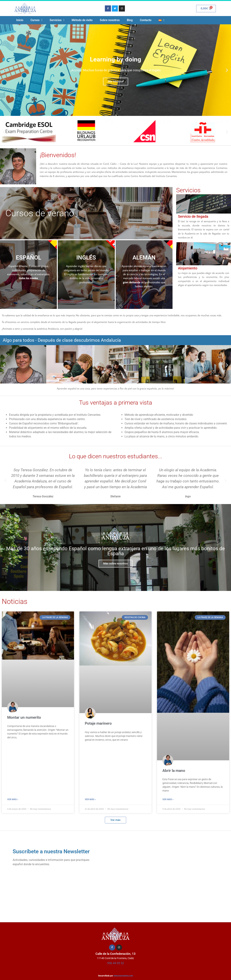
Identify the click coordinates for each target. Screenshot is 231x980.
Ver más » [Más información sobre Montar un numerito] (13, 799)
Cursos (36, 20)
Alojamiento (188, 268)
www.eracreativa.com (123, 976)
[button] (4, 70)
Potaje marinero (98, 723)
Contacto (146, 20)
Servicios (57, 20)
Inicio (20, 20)
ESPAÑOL (29, 258)
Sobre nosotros (110, 20)
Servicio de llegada (193, 216)
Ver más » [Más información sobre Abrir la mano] (168, 799)
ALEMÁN (144, 258)
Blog (130, 20)
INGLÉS (86, 258)
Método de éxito (82, 20)
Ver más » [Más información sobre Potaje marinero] (90, 799)
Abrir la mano (174, 771)
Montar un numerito (24, 717)
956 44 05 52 (116, 963)
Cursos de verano (40, 213)
